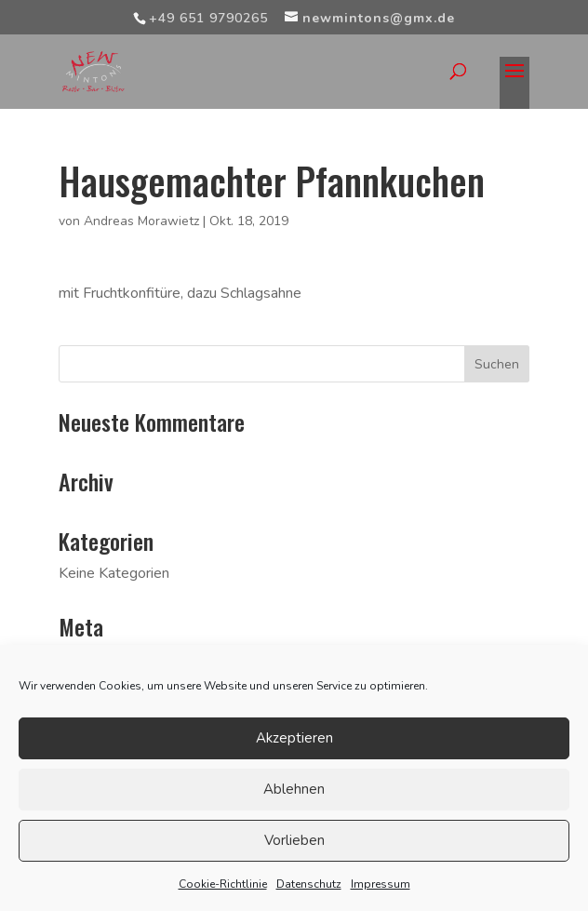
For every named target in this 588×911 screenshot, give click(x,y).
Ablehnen (294, 789)
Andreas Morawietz (141, 221)
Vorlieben (294, 840)
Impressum (381, 884)
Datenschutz (309, 884)
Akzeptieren (294, 738)
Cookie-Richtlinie (223, 884)
